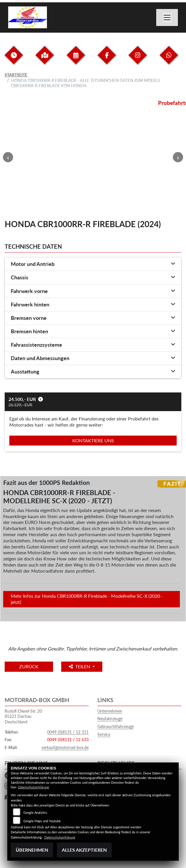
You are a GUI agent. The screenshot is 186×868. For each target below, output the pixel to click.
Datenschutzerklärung (34, 787)
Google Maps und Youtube (42, 821)
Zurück (29, 666)
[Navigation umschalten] (167, 17)
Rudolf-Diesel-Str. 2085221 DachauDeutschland (23, 716)
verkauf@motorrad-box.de (65, 747)
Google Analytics (35, 812)
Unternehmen (110, 711)
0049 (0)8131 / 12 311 (68, 732)
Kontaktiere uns (93, 440)
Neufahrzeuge (110, 719)
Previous (8, 157)
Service (104, 734)
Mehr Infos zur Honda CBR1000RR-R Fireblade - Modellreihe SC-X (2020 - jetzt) (87, 599)
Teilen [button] (80, 666)
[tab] (93, 264)
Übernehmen (32, 850)
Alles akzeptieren (84, 850)
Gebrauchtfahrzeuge (116, 726)
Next (178, 157)
